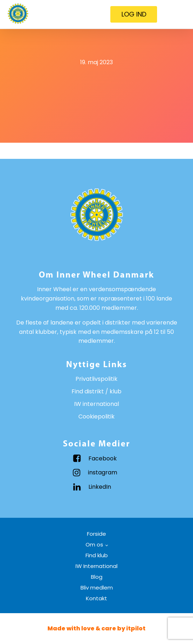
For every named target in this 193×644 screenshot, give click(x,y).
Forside (96, 534)
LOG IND (134, 14)
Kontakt (96, 598)
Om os (94, 544)
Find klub (97, 555)
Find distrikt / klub (96, 391)
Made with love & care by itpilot (96, 628)
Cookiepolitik (96, 416)
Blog (97, 577)
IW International (96, 566)
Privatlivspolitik (96, 379)
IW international (96, 404)
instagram (103, 472)
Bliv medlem (97, 588)
